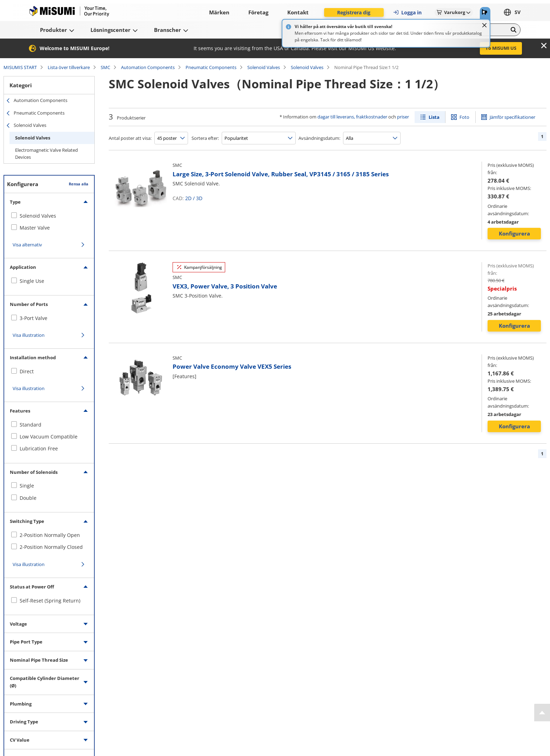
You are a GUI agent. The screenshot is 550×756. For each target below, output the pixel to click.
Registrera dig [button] (354, 12)
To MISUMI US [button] (501, 48)
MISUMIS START (20, 67)
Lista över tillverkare (69, 67)
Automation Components (148, 67)
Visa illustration (29, 335)
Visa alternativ (27, 245)
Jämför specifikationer (512, 117)
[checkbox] (49, 216)
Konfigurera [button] (514, 233)
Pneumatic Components (211, 67)
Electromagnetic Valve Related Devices (46, 154)
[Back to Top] (542, 713)
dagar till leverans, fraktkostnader (352, 117)
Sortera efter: (205, 138)
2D (188, 198)
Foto (464, 117)
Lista (434, 117)
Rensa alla (79, 184)
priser (403, 117)
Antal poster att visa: (130, 138)
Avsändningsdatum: (319, 138)
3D (199, 198)
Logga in (407, 12)
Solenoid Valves (264, 67)
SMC (105, 67)
